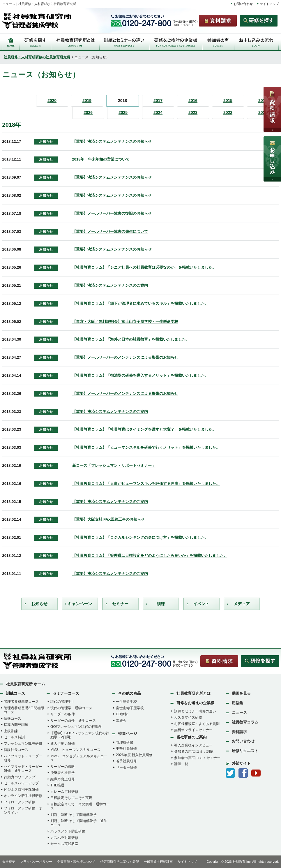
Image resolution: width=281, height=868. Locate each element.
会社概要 (9, 862)
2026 (88, 112)
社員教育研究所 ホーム (26, 684)
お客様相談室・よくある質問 (197, 724)
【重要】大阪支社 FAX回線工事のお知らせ (109, 519)
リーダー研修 (126, 767)
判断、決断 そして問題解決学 (74, 815)
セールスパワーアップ (21, 783)
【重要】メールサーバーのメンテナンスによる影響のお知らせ (125, 357)
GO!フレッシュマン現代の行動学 (76, 727)
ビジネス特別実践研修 (21, 790)
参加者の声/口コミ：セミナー (197, 758)
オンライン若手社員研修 (23, 796)
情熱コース (13, 719)
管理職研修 (125, 742)
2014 (263, 101)
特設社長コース (16, 750)
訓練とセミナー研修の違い (195, 711)
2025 (123, 112)
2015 (228, 101)
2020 (52, 101)
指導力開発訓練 (16, 725)
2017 (158, 101)
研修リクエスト (245, 751)
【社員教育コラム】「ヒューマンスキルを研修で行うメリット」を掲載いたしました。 (146, 447)
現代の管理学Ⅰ (63, 702)
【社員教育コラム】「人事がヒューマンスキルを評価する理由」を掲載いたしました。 (146, 484)
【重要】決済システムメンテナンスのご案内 (110, 285)
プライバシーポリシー (36, 862)
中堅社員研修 (126, 749)
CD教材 (122, 714)
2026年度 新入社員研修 (134, 755)
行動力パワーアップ (20, 777)
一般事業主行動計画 (158, 862)
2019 (87, 101)
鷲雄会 (121, 721)
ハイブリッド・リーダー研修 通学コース (23, 769)
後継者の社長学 (63, 773)
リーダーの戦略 (63, 767)
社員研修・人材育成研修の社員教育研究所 (37, 57)
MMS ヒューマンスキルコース (75, 750)
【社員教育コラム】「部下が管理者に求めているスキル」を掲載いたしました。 (140, 303)
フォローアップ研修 (20, 802)
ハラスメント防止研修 (68, 831)
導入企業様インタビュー (193, 745)
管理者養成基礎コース (21, 702)
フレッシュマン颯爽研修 (23, 744)
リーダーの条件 (63, 714)
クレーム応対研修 (64, 792)
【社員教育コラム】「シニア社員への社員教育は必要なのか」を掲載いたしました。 (144, 267)
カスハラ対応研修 (64, 838)
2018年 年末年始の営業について (101, 159)
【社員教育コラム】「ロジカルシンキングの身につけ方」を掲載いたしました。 (140, 537)
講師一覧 (181, 764)
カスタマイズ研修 (188, 717)
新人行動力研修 (63, 744)
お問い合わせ (243, 4)
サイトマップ (269, 4)
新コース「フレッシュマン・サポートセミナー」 (114, 465)
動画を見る (241, 693)
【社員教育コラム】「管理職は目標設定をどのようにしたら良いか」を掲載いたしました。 (150, 556)
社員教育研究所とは (193, 693)
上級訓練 (11, 731)
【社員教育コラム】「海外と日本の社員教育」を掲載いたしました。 (131, 339)
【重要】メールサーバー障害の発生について (110, 231)
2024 (158, 112)
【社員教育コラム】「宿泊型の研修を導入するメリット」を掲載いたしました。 (140, 375)
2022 (228, 112)
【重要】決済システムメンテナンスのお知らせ (112, 141)
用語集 (237, 703)
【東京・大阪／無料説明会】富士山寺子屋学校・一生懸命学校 (125, 322)
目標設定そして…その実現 (71, 798)
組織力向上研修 (63, 779)
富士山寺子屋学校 (130, 708)
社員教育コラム (245, 722)
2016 (193, 101)
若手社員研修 (126, 761)
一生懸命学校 (126, 702)
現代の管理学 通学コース (71, 708)
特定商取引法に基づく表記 (120, 862)
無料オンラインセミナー (193, 730)
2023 (193, 112)
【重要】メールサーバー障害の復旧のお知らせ (112, 213)
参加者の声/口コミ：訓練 (194, 751)
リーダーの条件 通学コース (73, 721)
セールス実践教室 (64, 844)
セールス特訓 (14, 737)
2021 (263, 112)
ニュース (239, 713)
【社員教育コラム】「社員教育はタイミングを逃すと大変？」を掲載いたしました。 (144, 429)
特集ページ (128, 734)
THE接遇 (57, 785)
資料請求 (239, 732)
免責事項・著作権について (76, 862)
